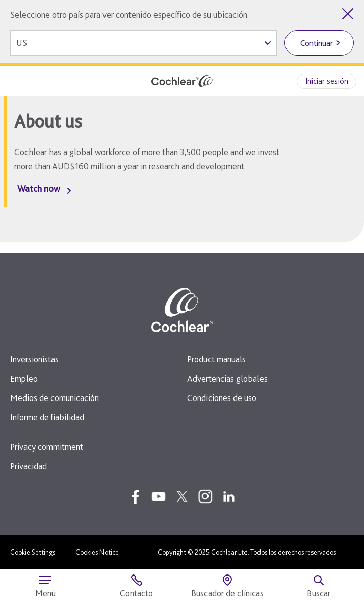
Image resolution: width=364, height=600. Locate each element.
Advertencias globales (227, 378)
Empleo (24, 378)
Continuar (317, 43)
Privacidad (29, 466)
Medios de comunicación (55, 398)
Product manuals (216, 359)
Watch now (39, 189)
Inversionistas (34, 359)
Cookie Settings (33, 552)
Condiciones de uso (222, 398)
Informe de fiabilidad (47, 417)
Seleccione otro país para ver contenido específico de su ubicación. (129, 15)
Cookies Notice (97, 552)
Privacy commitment (47, 447)
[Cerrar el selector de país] (348, 14)
